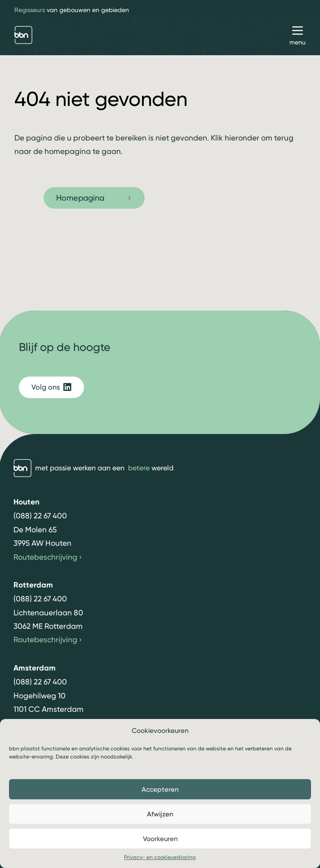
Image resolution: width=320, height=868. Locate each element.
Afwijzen (160, 814)
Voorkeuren (160, 839)
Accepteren (160, 789)
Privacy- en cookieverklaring (160, 857)
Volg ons (51, 387)
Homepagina (94, 198)
